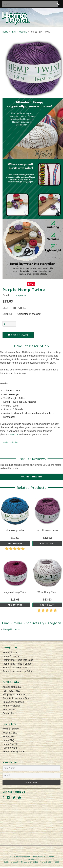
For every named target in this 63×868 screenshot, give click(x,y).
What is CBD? (10, 733)
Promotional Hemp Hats (15, 667)
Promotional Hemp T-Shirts (17, 664)
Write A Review (32, 477)
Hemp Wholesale (12, 706)
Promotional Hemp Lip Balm (17, 671)
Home (5, 32)
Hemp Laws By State (14, 751)
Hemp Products (19, 32)
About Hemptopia (12, 687)
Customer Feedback (13, 702)
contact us (13, 435)
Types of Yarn (10, 748)
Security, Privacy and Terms (17, 698)
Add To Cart (15, 543)
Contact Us (8, 713)
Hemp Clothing (10, 653)
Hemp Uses (9, 737)
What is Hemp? (11, 729)
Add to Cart (18, 335)
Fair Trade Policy (11, 691)
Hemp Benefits (10, 744)
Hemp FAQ (8, 740)
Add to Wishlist (10, 443)
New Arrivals (9, 710)
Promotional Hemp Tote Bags (18, 660)
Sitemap (31, 859)
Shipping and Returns (14, 694)
